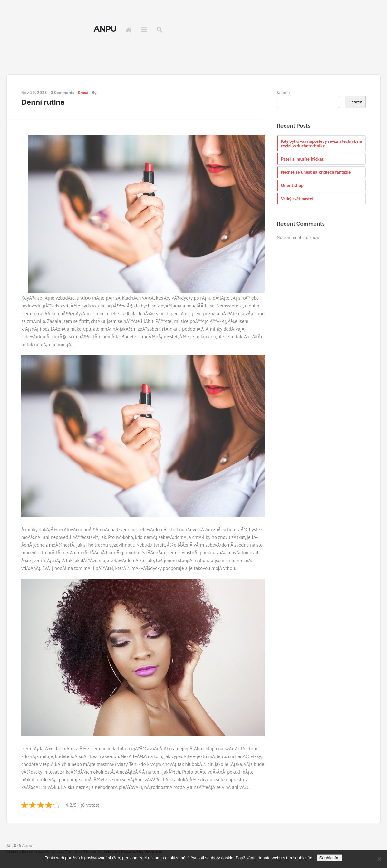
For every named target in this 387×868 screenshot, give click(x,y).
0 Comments (62, 93)
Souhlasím (329, 858)
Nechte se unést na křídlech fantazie (316, 172)
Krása (83, 93)
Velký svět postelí (298, 199)
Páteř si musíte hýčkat (302, 159)
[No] (379, 859)
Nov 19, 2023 (34, 93)
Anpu (105, 29)
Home (129, 30)
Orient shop (292, 185)
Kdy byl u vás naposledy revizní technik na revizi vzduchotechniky (321, 143)
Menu (144, 30)
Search (160, 30)
